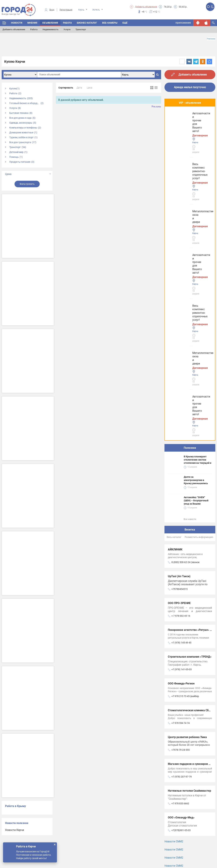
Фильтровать (27, 184)
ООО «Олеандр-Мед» (181, 569)
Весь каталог (174, 289)
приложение (183, 23)
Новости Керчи (15, 830)
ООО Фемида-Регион (181, 435)
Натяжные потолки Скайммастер (189, 542)
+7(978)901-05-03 (181, 582)
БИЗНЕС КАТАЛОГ (87, 23)
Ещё (125, 23)
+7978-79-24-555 (181, 501)
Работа (34, 29)
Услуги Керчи (176, 642)
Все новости (190, 271)
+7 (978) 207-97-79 (182, 528)
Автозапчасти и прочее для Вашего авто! (186, 177)
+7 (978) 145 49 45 (181, 394)
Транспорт (81, 29)
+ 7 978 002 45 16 (181, 367)
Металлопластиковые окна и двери (187, 148)
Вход (52, 10)
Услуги (67, 29)
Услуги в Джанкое (179, 684)
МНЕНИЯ (32, 23)
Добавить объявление (146, 7)
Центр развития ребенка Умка (187, 489)
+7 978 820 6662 (180, 555)
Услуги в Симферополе (182, 653)
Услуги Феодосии (179, 632)
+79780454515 (180, 341)
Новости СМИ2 (174, 593)
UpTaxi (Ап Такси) (179, 328)
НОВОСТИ (17, 23)
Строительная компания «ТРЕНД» (190, 408)
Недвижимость (50, 29)
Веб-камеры (110, 23)
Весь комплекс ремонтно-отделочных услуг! (185, 120)
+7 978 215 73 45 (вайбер (185, 448)
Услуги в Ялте (176, 674)
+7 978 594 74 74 (181, 475)
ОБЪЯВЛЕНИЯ (50, 23)
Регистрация (66, 10)
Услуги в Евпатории (180, 663)
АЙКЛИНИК (175, 301)
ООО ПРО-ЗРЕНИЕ (179, 355)
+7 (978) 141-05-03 (182, 421)
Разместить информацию (199, 289)
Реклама (211, 39)
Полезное (190, 199)
